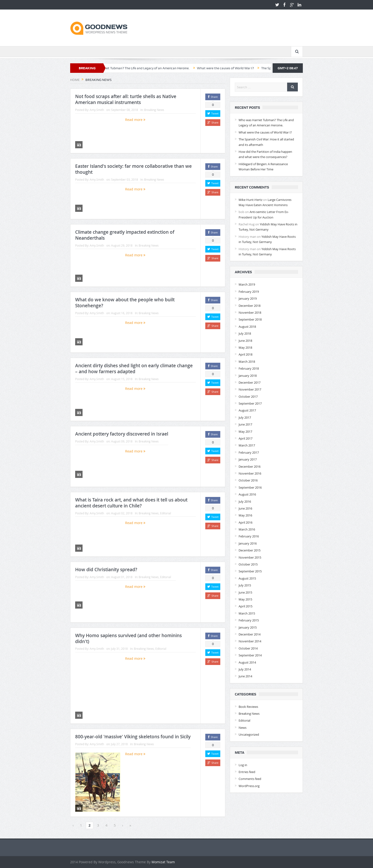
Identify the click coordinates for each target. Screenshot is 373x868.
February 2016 (249, 536)
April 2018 (245, 354)
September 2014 (250, 655)
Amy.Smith (97, 110)
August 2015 (247, 578)
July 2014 (245, 669)
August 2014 (247, 662)
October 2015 (248, 564)
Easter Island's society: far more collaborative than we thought (133, 169)
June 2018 (245, 341)
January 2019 (248, 298)
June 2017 (245, 424)
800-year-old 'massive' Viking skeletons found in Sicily (133, 737)
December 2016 (250, 466)
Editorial (166, 513)
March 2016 (247, 529)
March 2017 (247, 445)
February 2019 (249, 292)
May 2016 (245, 515)
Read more (135, 120)
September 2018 (250, 319)
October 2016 (248, 480)
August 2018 (247, 327)
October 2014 (248, 648)
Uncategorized (249, 734)
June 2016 (245, 508)
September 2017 (250, 403)
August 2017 (247, 410)
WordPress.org (249, 786)
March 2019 (247, 284)
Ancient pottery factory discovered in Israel (122, 434)
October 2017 (248, 397)
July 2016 (245, 501)
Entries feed (247, 772)
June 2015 (245, 592)
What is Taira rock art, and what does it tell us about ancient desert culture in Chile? (131, 503)
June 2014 (245, 676)
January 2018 (248, 376)
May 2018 (245, 347)
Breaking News (154, 110)
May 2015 (245, 599)
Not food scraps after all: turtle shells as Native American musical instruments (126, 99)
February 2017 (249, 452)
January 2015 (248, 627)
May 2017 (245, 432)
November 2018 (250, 312)
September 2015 (250, 571)
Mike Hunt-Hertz (250, 200)
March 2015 (247, 613)
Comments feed (250, 779)
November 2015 (250, 557)
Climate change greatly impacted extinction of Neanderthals (125, 235)
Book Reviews (248, 707)
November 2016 (250, 473)
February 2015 (249, 620)
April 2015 (245, 606)
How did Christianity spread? (106, 570)
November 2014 (250, 641)
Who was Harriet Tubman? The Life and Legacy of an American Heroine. (149, 68)
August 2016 (247, 494)
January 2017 (248, 459)
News (243, 728)
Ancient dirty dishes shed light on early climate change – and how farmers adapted (134, 369)
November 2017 (250, 389)
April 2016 (245, 522)
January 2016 (248, 543)
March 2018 (247, 362)
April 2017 (245, 438)
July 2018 (245, 333)
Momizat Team (163, 862)
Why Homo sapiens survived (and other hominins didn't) (128, 638)
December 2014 (250, 634)
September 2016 (250, 487)
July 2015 (245, 585)
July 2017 (245, 417)
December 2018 (250, 306)
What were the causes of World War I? (238, 68)
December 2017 (250, 382)
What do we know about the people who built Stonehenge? (125, 303)
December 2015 (250, 550)
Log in (243, 765)
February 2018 (249, 368)
